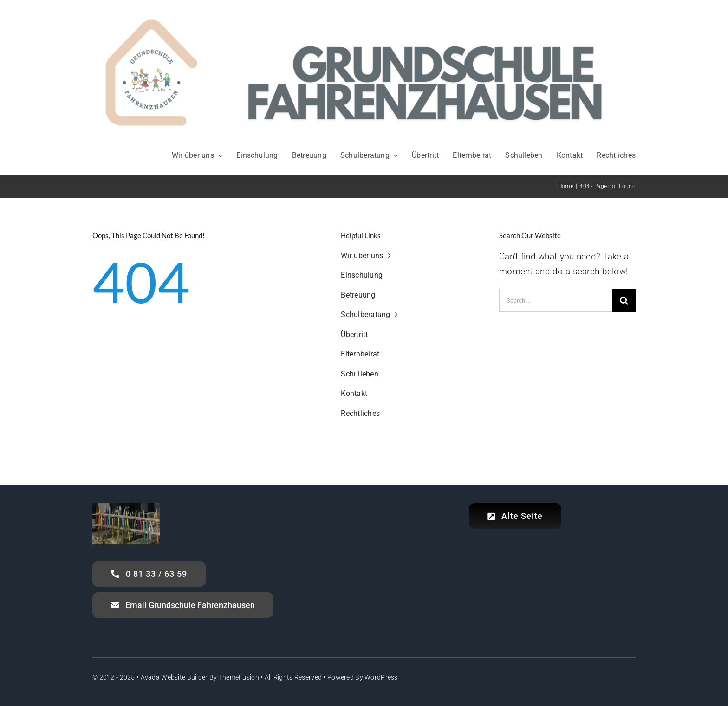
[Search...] (556, 300)
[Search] (624, 300)
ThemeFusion (239, 677)
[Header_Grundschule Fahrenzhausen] (364, 9)
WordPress (381, 677)
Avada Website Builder (174, 677)
